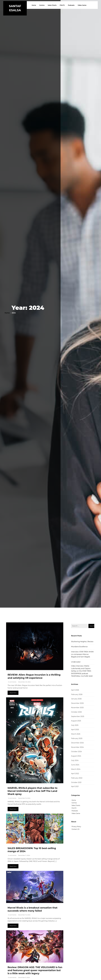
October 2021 (76, 782)
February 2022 (77, 778)
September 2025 (78, 716)
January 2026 (76, 699)
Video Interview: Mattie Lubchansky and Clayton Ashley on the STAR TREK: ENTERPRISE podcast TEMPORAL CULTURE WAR (82, 671)
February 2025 (77, 738)
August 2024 (76, 756)
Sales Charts (53, 5)
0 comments (12, 682)
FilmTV (63, 5)
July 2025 (75, 725)
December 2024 (77, 743)
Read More (13, 693)
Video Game (82, 5)
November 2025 (77, 708)
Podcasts (72, 5)
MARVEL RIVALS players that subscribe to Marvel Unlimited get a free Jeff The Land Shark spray (33, 791)
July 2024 (75, 760)
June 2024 (75, 765)
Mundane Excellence (79, 647)
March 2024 (76, 769)
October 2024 (76, 752)
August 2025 (76, 721)
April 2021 (75, 786)
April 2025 (75, 730)
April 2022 (75, 774)
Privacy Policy (76, 827)
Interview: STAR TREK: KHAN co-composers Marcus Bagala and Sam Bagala (82, 654)
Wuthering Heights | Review (82, 642)
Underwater (76, 662)
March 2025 (76, 734)
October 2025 (76, 712)
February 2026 (77, 694)
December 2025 (77, 703)
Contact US (76, 829)
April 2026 (75, 690)
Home (34, 5)
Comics (42, 5)
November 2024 (77, 747)
